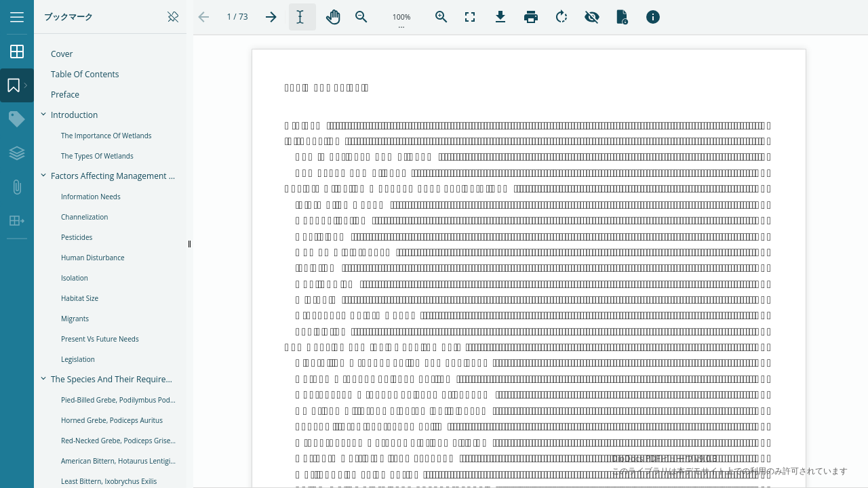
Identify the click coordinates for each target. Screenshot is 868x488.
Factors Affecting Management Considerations (117, 176)
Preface (65, 95)
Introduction (74, 115)
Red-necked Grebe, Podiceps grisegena (122, 441)
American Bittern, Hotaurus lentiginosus (122, 461)
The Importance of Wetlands (106, 136)
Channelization (84, 217)
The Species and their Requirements (117, 379)
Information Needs (91, 197)
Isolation (75, 278)
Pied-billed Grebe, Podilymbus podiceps (122, 400)
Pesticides (77, 237)
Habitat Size (80, 298)
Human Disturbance (93, 258)
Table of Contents (85, 74)
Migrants (75, 319)
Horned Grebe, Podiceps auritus (112, 420)
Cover (62, 54)
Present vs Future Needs (100, 339)
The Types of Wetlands (97, 156)
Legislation (78, 359)
